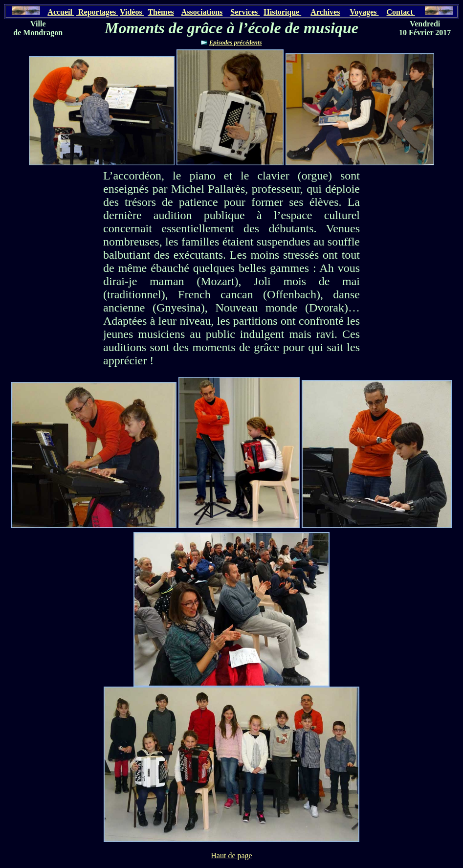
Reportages (97, 12)
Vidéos (132, 12)
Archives (325, 12)
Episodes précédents (236, 42)
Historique (282, 12)
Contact (401, 12)
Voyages (364, 12)
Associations (202, 12)
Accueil (61, 12)
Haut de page (231, 856)
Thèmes (161, 12)
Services (245, 12)
